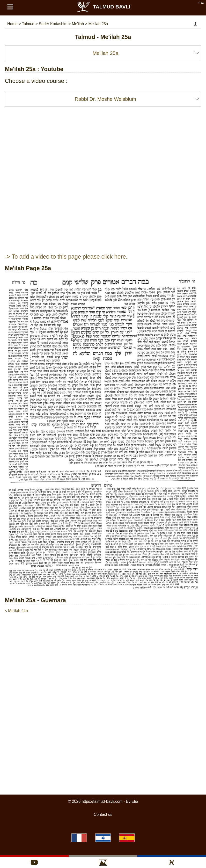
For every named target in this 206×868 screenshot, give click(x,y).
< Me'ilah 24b (16, 611)
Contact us (103, 814)
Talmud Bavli (103, 7)
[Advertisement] (103, 628)
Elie (135, 801)
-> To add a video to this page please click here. (66, 257)
